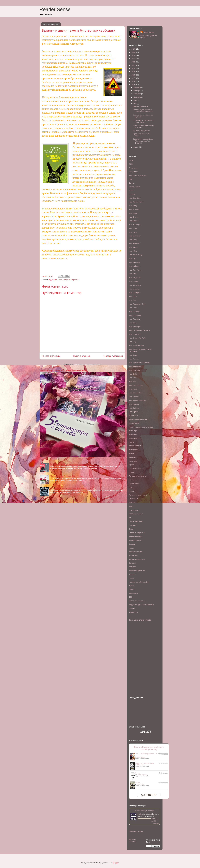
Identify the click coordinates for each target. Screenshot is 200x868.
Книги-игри (133, 431)
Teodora (140, 814)
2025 (134, 52)
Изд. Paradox (134, 397)
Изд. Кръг (133, 259)
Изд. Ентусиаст (135, 236)
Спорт (131, 529)
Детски (132, 183)
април (136, 147)
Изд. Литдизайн (135, 278)
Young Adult (133, 612)
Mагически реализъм (137, 601)
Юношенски (134, 593)
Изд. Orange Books (136, 393)
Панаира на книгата (137, 468)
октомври (137, 94)
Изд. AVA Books (135, 366)
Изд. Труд (133, 342)
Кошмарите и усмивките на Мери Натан (143, 121)
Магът (138, 782)
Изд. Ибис (133, 251)
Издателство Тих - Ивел (138, 419)
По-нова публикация (51, 356)
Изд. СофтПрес (135, 334)
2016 (134, 81)
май (135, 104)
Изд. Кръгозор (134, 262)
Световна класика (136, 514)
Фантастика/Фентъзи (137, 559)
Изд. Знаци (133, 247)
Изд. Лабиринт (135, 266)
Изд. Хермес (134, 359)
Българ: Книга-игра (140, 106)
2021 (134, 65)
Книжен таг (133, 435)
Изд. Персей (134, 308)
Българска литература (138, 175)
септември (138, 97)
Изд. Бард (133, 206)
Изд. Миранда (134, 289)
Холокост (133, 574)
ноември (137, 91)
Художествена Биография (139, 582)
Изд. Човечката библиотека (139, 363)
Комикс (132, 442)
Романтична (134, 510)
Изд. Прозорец (135, 319)
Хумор (131, 586)
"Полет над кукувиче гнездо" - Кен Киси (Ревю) (68, 488)
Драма (131, 191)
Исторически (134, 423)
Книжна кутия (134, 438)
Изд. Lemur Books (136, 385)
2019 (134, 72)
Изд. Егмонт (134, 217)
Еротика (132, 194)
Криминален (134, 450)
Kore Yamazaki (141, 757)
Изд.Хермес (134, 412)
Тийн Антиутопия (136, 537)
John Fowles (140, 784)
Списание (133, 525)
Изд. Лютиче (134, 281)
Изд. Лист (133, 274)
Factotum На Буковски (141, 131)
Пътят (137, 773)
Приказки (133, 480)
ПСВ (131, 487)
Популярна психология (138, 476)
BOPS (131, 597)
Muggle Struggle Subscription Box (141, 605)
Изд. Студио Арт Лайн (137, 338)
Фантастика (133, 555)
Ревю (60, 280)
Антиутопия (133, 168)
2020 (134, 68)
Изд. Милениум (135, 285)
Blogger (116, 863)
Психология (133, 499)
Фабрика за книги (136, 552)
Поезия (132, 472)
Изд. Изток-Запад (136, 255)
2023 (134, 59)
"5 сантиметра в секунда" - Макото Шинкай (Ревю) (64, 371)
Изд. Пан (132, 300)
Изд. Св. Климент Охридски (140, 330)
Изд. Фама (133, 355)
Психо (131, 491)
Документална (135, 187)
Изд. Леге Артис (135, 270)
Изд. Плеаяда (134, 311)
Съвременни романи (71, 280)
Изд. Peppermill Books (137, 400)
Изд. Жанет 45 (135, 243)
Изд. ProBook (134, 404)
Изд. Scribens (134, 408)
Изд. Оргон (133, 296)
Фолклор (132, 567)
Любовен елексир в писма (60, 464)
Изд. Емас (133, 232)
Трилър (132, 544)
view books (156, 823)
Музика (132, 465)
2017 (134, 78)
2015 (134, 85)
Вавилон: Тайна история (145, 763)
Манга (131, 453)
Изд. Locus (133, 389)
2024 (134, 55)
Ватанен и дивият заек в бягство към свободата (143, 111)
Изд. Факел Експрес (137, 345)
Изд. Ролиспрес (135, 327)
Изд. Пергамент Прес (137, 304)
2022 (134, 62)
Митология (133, 461)
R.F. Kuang (140, 765)
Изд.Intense (133, 416)
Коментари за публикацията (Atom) (88, 364)
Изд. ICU (132, 381)
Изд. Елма (133, 228)
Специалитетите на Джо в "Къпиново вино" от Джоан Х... (143, 141)
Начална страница (82, 356)
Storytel (132, 608)
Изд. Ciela (133, 374)
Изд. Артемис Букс (136, 202)
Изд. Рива (133, 323)
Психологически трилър (138, 495)
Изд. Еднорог (134, 221)
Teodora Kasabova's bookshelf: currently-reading (149, 748)
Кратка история (135, 446)
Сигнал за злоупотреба (140, 620)
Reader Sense (55, 9)
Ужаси (131, 548)
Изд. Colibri (53, 280)
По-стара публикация (113, 356)
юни (135, 100)
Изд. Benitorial (134, 370)
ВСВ (131, 179)
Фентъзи (132, 563)
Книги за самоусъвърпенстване (141, 427)
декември (137, 87)
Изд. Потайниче (135, 315)
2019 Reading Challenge (145, 810)
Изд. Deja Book (135, 198)
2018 (134, 75)
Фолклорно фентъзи (137, 571)
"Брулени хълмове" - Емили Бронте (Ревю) (67, 476)
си (130, 518)
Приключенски (135, 484)
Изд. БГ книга (134, 209)
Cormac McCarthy (142, 775)
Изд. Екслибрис (135, 225)
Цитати (132, 589)
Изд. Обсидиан (135, 293)
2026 (134, 49)
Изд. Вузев (133, 213)
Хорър (131, 578)
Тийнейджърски (135, 540)
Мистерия (133, 457)
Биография (133, 172)
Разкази (132, 502)
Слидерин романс (136, 521)
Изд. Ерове (133, 240)
